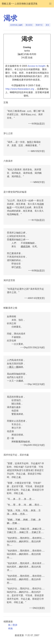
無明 (29, 142)
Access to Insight (37, 66)
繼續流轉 (25, 246)
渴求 (10, 18)
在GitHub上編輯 (16, 25)
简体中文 (39, 25)
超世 (18, 267)
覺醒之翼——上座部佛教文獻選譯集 (20, 4)
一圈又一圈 (13, 367)
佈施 (10, 628)
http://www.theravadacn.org (20, 89)
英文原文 (29, 25)
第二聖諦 (13, 625)
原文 (48, 25)
